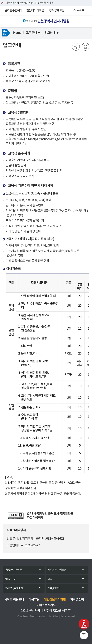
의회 (50, 579)
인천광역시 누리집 (13, 570)
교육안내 (31, 33)
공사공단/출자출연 (14, 588)
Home (17, 33)
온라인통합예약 (13, 11)
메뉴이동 (5, 33)
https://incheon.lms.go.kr (47, 139)
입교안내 (50, 33)
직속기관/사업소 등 (57, 570)
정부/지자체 (54, 588)
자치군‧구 (10, 579)
